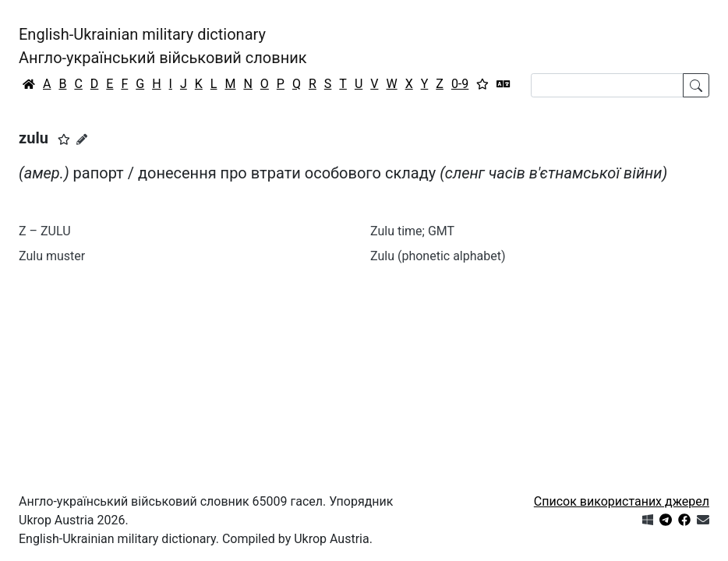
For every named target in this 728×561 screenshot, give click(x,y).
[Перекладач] (504, 84)
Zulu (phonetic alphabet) (438, 256)
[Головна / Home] (29, 84)
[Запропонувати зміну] (82, 139)
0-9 (460, 84)
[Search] (607, 85)
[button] (64, 139)
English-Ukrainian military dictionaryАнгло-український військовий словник (163, 46)
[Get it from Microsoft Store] (648, 520)
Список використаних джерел (622, 501)
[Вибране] (482, 84)
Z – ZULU (45, 231)
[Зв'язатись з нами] (703, 520)
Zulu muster (52, 256)
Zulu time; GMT (412, 231)
